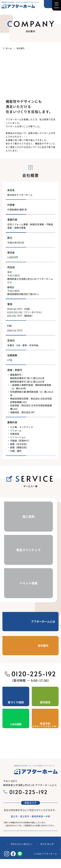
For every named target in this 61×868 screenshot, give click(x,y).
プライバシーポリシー (21, 844)
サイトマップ (47, 844)
